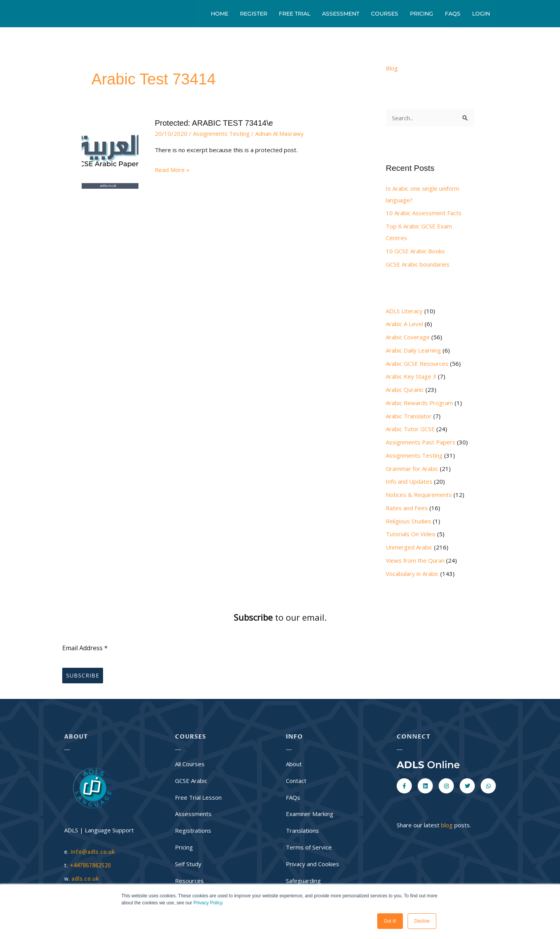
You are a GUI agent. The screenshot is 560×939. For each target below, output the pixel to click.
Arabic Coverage (408, 337)
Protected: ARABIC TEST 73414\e (214, 123)
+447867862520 (90, 865)
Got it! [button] (390, 921)
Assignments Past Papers (421, 442)
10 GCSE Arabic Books (415, 251)
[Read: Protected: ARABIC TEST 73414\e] (110, 148)
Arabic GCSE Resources (417, 363)
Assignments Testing (221, 133)
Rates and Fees (407, 508)
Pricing (422, 14)
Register (254, 14)
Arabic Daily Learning (413, 350)
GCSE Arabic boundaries (418, 264)
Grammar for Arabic (412, 469)
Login (481, 14)
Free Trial (295, 14)
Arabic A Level (404, 324)
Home (220, 14)
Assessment (341, 14)
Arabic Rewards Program (419, 403)
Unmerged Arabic (409, 547)
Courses (385, 14)
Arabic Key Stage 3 (411, 376)
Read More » (172, 169)
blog (447, 825)
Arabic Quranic (405, 390)
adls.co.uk (86, 878)
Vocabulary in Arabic (412, 574)
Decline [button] (422, 921)
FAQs (453, 14)
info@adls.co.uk (93, 852)
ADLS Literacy (404, 311)
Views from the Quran (415, 560)
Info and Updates (409, 481)
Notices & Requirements (419, 495)
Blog (392, 68)
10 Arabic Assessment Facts (424, 213)
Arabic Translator (409, 416)
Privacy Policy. (208, 903)
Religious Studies (409, 521)
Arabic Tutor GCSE (410, 429)
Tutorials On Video (411, 534)
